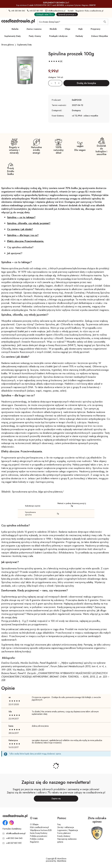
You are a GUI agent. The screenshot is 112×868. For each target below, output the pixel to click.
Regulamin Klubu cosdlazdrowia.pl (89, 11)
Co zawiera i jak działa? (20, 229)
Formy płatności (64, 833)
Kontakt (71, 11)
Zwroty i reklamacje (66, 827)
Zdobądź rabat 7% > (45, 14)
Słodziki (53, 29)
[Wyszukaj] (105, 22)
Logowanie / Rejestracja (68, 830)
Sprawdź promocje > (67, 14)
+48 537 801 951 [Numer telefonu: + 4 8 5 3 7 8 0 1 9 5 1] (35, 11)
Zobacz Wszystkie (99, 36)
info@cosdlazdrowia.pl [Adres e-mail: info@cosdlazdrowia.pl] (55, 11)
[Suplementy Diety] (24, 45)
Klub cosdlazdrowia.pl (39, 827)
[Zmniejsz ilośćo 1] (50, 83)
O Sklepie (34, 824)
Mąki (80, 29)
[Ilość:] (55, 83)
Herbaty (79, 36)
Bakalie (15, 29)
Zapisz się (56, 798)
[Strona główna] (8, 45)
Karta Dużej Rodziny (39, 833)
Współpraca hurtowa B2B (41, 830)
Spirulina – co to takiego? (21, 217)
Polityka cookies (37, 839)
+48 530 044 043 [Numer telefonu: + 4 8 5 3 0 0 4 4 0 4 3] (17, 11)
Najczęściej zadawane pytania (67, 840)
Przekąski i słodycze (58, 36)
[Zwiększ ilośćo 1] (60, 83)
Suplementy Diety (13, 36)
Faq (59, 824)
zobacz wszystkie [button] (91, 116)
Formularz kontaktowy (12, 829)
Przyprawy (96, 29)
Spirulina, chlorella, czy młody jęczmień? (29, 223)
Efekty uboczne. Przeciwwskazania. (26, 241)
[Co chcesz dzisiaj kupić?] (73, 22)
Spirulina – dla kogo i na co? (23, 235)
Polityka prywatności (39, 836)
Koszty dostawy (64, 836)
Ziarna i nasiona (34, 29)
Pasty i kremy (35, 36)
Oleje (68, 29)
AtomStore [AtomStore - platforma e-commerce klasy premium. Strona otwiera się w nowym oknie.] (62, 861)
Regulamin (34, 842)
